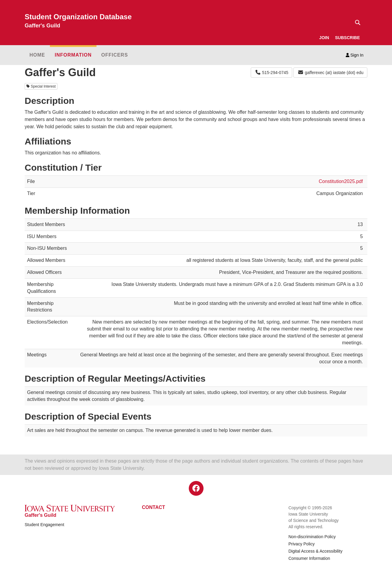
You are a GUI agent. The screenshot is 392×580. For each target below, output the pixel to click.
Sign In (355, 55)
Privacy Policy (302, 544)
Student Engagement (44, 525)
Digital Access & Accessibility (316, 551)
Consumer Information (309, 558)
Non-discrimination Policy (312, 537)
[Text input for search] (356, 23)
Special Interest (41, 86)
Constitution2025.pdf (341, 181)
